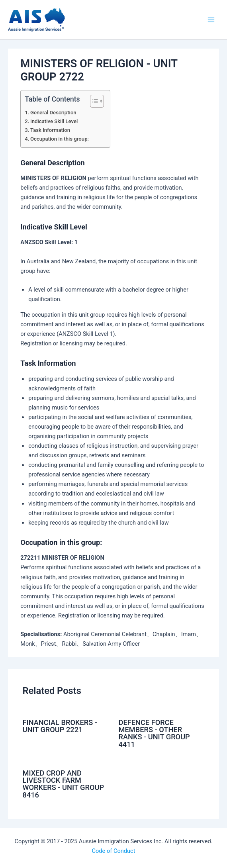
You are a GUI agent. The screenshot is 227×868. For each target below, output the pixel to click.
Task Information (50, 130)
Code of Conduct (114, 851)
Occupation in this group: (60, 139)
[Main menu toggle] (211, 20)
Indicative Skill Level (54, 121)
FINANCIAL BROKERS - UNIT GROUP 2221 (60, 726)
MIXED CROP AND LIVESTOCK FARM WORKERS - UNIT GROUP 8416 (63, 784)
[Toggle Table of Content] (93, 101)
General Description (53, 113)
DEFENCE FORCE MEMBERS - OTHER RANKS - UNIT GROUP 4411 (154, 733)
